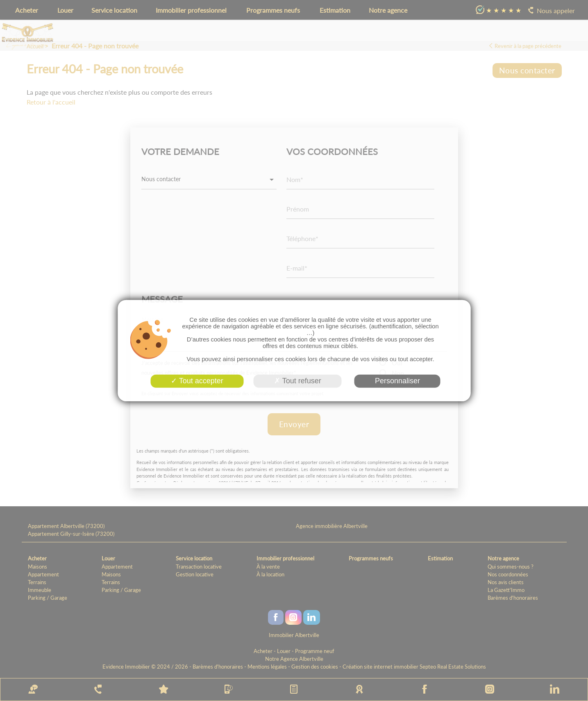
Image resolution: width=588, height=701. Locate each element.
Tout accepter (197, 381)
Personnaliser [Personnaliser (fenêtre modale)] (397, 381)
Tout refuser (298, 381)
